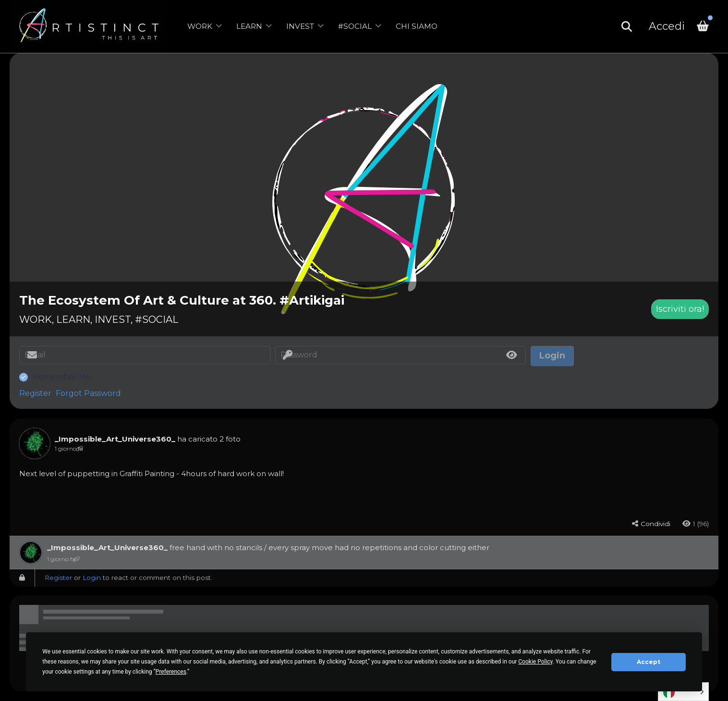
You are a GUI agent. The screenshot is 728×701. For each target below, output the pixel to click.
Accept (649, 662)
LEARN (249, 26)
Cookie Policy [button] (535, 662)
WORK (200, 26)
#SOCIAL (355, 26)
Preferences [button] (171, 672)
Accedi (667, 26)
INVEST (300, 26)
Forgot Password (88, 393)
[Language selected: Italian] (683, 692)
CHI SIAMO (417, 26)
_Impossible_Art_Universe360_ (115, 439)
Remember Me (62, 377)
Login (92, 578)
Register (35, 393)
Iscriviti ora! (680, 309)
